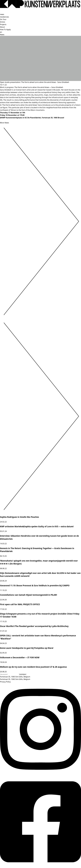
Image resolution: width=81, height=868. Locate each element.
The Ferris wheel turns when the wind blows (32, 87)
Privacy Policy (5, 682)
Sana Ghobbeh (57, 87)
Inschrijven (23, 674)
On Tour (3, 19)
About (2, 27)
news (2, 14)
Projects (3, 24)
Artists (3, 22)
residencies (4, 17)
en (1, 32)
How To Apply (5, 30)
